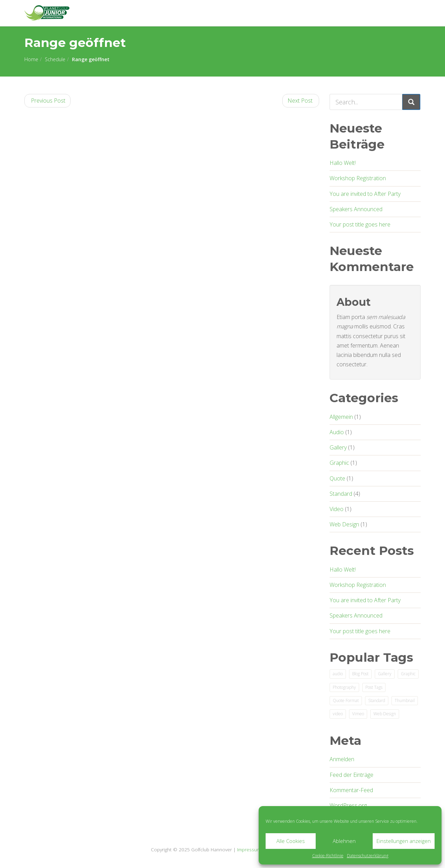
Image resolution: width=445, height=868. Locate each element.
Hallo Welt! (343, 163)
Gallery (338, 447)
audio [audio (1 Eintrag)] (338, 674)
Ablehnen (344, 841)
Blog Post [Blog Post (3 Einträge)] (360, 674)
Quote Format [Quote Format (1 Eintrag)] (346, 700)
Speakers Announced (356, 209)
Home (31, 59)
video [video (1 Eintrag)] (338, 714)
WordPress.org (348, 805)
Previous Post (47, 101)
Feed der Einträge (351, 775)
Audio (337, 432)
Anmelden (342, 759)
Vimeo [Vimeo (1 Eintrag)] (358, 714)
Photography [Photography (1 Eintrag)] (344, 687)
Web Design (344, 524)
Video (337, 509)
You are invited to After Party (365, 194)
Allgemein (341, 417)
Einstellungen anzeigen (404, 841)
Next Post (301, 101)
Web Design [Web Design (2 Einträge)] (385, 714)
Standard (341, 494)
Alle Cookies (291, 841)
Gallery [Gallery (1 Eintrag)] (385, 674)
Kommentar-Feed (351, 790)
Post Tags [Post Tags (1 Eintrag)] (374, 687)
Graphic (339, 463)
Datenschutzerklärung (368, 856)
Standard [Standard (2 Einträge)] (377, 700)
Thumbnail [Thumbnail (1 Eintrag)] (405, 700)
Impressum (249, 849)
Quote (337, 478)
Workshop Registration (358, 178)
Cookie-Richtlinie (328, 856)
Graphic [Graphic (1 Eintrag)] (408, 674)
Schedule (55, 59)
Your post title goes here (360, 224)
